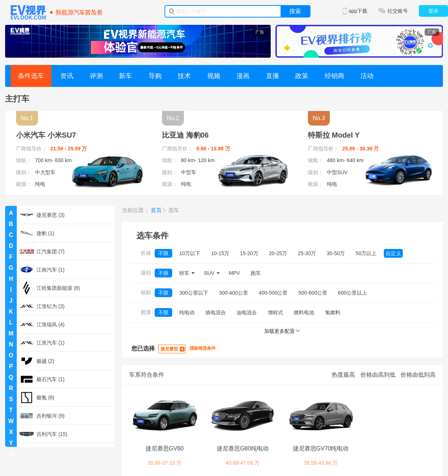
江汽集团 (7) (42, 252)
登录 (433, 11)
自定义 (393, 253)
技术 (184, 76)
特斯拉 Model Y (334, 135)
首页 (156, 210)
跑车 (256, 273)
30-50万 (336, 253)
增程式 (275, 312)
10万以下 (190, 253)
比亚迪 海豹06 (185, 135)
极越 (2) (37, 361)
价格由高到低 (378, 375)
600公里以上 (353, 293)
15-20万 (249, 253)
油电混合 (247, 312)
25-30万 (307, 253)
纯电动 (187, 312)
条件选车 (31, 76)
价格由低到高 (418, 375)
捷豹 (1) (37, 233)
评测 (96, 76)
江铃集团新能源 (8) (50, 288)
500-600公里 (313, 293)
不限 (163, 253)
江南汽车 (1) (42, 270)
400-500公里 (273, 293)
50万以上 (366, 253)
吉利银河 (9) (42, 416)
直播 (273, 76)
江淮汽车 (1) (42, 343)
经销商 (335, 76)
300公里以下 (194, 293)
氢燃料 (333, 312)
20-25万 (278, 253)
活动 (367, 76)
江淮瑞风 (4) (42, 325)
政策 (302, 76)
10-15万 (220, 253)
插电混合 (216, 312)
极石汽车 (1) (42, 379)
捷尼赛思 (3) (42, 215)
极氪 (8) (37, 398)
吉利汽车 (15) (43, 434)
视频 (214, 76)
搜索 (295, 11)
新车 (125, 76)
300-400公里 (233, 293)
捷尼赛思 (169, 349)
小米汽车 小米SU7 (46, 135)
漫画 (243, 76)
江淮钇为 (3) (42, 306)
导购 (155, 76)
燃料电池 (304, 312)
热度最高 (343, 375)
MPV (234, 273)
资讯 (67, 76)
